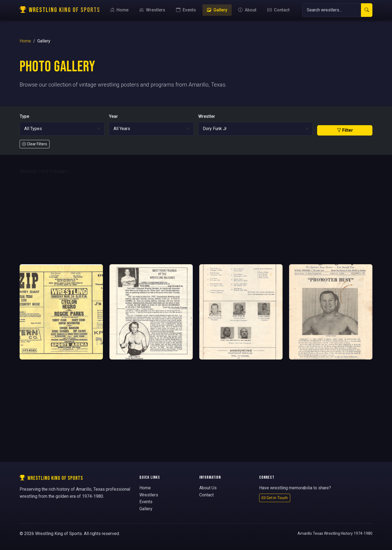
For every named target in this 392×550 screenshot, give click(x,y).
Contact (278, 10)
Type (24, 116)
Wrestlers (152, 10)
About (247, 10)
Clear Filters (35, 144)
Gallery (217, 10)
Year (113, 116)
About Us (208, 488)
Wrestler (207, 116)
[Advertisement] (196, 220)
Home (119, 10)
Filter (345, 130)
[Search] (332, 10)
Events (186, 10)
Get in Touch (275, 498)
